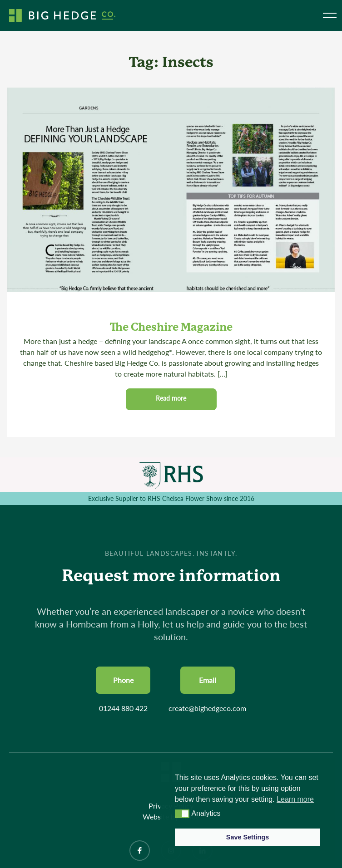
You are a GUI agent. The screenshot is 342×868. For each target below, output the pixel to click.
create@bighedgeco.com (207, 708)
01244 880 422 (123, 708)
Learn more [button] (295, 799)
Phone (123, 680)
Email (208, 680)
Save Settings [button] (248, 837)
